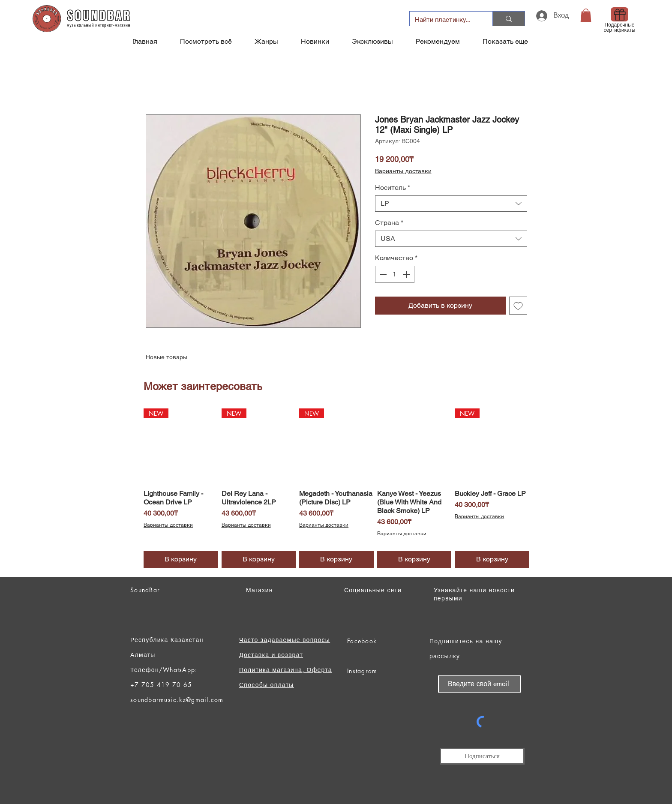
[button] (586, 15)
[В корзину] (181, 559)
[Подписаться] (482, 756)
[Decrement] (382, 274)
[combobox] (451, 204)
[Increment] (407, 274)
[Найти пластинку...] (445, 19)
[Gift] (619, 14)
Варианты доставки (403, 171)
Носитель (393, 187)
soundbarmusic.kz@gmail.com (177, 700)
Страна (389, 223)
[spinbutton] (395, 274)
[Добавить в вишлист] (518, 306)
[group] (336, 488)
